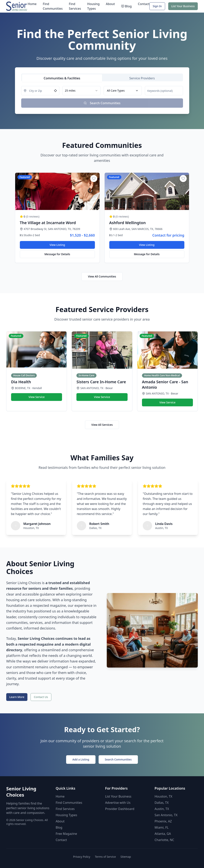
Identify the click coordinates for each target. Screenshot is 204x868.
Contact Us (41, 697)
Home (32, 4)
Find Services (75, 6)
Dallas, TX (162, 803)
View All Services (102, 425)
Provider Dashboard (120, 809)
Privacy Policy (82, 857)
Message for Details (57, 254)
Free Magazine (66, 834)
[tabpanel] (102, 97)
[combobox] (81, 91)
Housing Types (93, 6)
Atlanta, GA (163, 834)
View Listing (57, 245)
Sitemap (126, 857)
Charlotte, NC (164, 840)
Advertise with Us (118, 803)
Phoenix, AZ (163, 821)
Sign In (157, 6)
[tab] (62, 78)
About (110, 4)
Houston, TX (163, 796)
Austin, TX (162, 809)
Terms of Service (105, 857)
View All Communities (102, 276)
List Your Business (183, 6)
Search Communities (118, 759)
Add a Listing (81, 759)
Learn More (17, 697)
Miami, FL (162, 827)
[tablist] (102, 77)
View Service (37, 397)
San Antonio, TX (166, 815)
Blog (126, 6)
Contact (144, 4)
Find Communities (53, 6)
